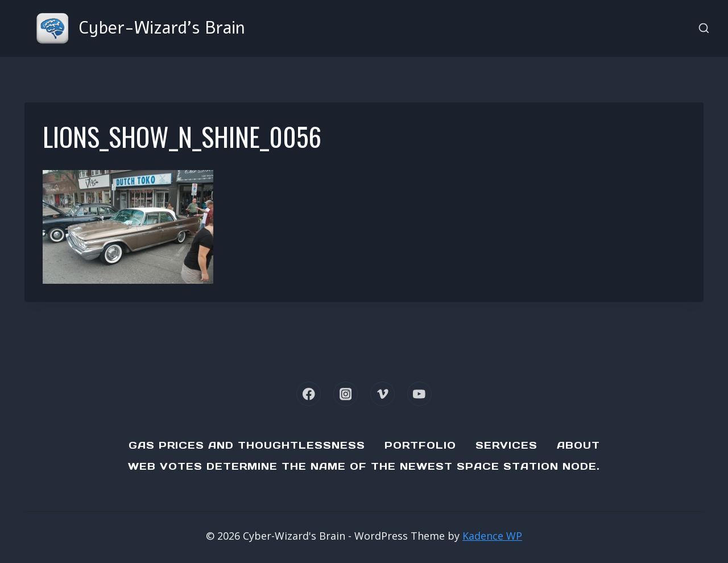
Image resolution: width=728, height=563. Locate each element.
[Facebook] (309, 394)
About (578, 445)
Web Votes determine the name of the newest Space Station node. (364, 466)
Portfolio (420, 445)
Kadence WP (492, 536)
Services (506, 445)
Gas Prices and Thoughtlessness (247, 445)
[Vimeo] (382, 394)
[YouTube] (419, 394)
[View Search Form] (704, 29)
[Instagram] (346, 394)
